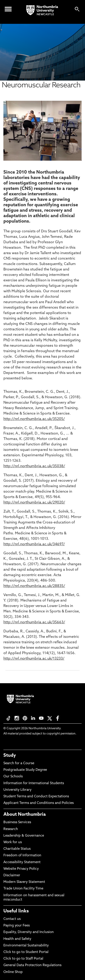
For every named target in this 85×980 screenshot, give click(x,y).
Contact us (12, 919)
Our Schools (13, 777)
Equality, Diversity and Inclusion (29, 932)
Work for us (13, 842)
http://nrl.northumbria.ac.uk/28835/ (34, 586)
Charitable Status (17, 849)
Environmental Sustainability (26, 946)
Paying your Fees (17, 926)
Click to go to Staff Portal (23, 959)
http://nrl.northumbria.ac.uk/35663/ (34, 622)
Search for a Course (19, 763)
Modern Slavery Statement (24, 882)
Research (11, 829)
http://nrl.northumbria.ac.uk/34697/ (34, 544)
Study (10, 756)
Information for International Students (34, 783)
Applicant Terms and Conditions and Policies (39, 803)
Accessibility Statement (22, 862)
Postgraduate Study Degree (25, 770)
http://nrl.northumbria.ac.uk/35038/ (34, 466)
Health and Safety (17, 939)
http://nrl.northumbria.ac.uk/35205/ (34, 419)
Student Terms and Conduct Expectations (36, 797)
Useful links (16, 911)
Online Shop (13, 972)
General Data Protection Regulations (32, 965)
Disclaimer (12, 876)
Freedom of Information (22, 856)
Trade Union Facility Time (23, 889)
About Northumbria (25, 815)
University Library (17, 790)
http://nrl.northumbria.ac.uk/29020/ (34, 503)
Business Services (17, 822)
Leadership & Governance (24, 836)
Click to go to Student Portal (26, 952)
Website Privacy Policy (21, 869)
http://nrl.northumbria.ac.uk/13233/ (34, 659)
